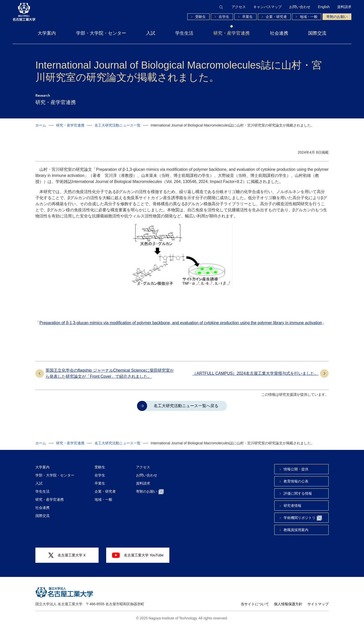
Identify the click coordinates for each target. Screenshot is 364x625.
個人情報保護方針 (288, 604)
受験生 (200, 17)
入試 (151, 33)
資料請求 (344, 7)
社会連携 (279, 33)
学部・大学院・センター (101, 33)
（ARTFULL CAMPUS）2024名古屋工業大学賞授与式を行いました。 (255, 373)
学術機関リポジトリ (303, 518)
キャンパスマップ (267, 7)
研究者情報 (292, 506)
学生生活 (184, 33)
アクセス (239, 7)
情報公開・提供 (296, 469)
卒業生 (247, 17)
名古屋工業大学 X (67, 555)
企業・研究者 (276, 17)
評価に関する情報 (298, 493)
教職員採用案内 (296, 530)
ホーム (41, 125)
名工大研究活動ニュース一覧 (118, 125)
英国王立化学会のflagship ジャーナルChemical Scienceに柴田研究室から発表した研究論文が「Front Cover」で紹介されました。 (110, 373)
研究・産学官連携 (232, 33)
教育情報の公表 (296, 481)
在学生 (224, 17)
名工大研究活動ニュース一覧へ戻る (186, 406)
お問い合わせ (300, 7)
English (324, 7)
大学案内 (47, 33)
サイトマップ (318, 604)
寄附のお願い (337, 17)
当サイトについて (255, 604)
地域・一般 (309, 17)
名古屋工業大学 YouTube (138, 555)
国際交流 (317, 33)
